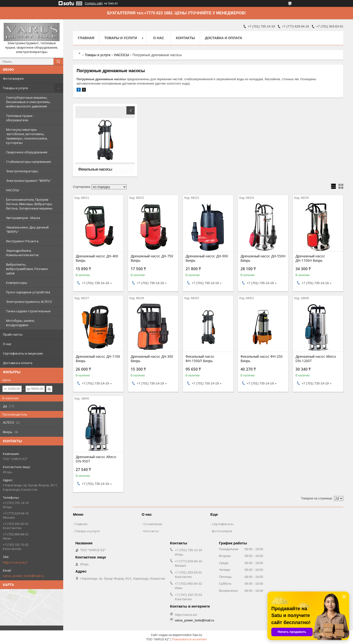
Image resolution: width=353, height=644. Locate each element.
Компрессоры (17, 283)
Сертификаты (223, 524)
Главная (86, 38)
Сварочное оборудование (27, 152)
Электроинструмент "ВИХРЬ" (29, 181)
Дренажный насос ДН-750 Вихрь (152, 258)
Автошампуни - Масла (23, 218)
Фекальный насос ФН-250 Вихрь (261, 359)
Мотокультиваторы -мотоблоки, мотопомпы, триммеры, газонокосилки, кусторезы (27, 136)
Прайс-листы (13, 334)
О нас (7, 344)
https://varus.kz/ (15, 562)
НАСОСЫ (13, 190)
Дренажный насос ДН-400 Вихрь (97, 258)
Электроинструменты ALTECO (29, 302)
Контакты (185, 38)
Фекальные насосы (95, 169)
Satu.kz (197, 635)
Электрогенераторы (22, 171)
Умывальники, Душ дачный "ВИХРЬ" (27, 229)
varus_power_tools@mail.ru (23, 576)
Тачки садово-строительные (28, 311)
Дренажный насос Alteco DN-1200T (316, 359)
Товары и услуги (15, 88)
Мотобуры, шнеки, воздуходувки (20, 323)
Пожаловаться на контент (189, 639)
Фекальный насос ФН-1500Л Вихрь (200, 359)
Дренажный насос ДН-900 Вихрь (207, 258)
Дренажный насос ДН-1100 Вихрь (98, 359)
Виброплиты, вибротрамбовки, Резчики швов (27, 269)
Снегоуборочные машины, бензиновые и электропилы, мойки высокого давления (28, 102)
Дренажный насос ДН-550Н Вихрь (263, 258)
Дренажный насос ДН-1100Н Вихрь (310, 258)
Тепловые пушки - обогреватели (20, 118)
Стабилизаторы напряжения (28, 162)
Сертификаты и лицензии (23, 353)
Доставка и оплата (18, 363)
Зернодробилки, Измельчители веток (22, 253)
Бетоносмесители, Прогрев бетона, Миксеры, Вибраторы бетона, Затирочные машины (29, 204)
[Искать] (58, 61)
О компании (153, 524)
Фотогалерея (13, 78)
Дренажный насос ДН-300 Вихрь (152, 359)
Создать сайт (94, 3)
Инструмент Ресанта (22, 241)
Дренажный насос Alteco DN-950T (96, 459)
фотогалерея (222, 531)
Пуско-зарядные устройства (28, 292)
